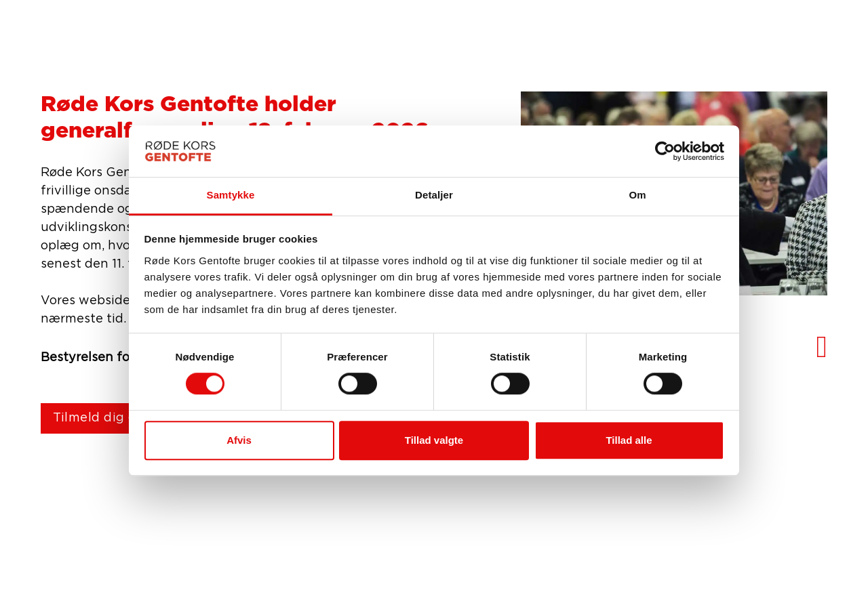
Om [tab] (637, 195)
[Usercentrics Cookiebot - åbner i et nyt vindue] (665, 151)
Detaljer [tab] (434, 195)
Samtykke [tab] (231, 195)
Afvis (239, 440)
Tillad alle (629, 440)
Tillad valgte (434, 440)
